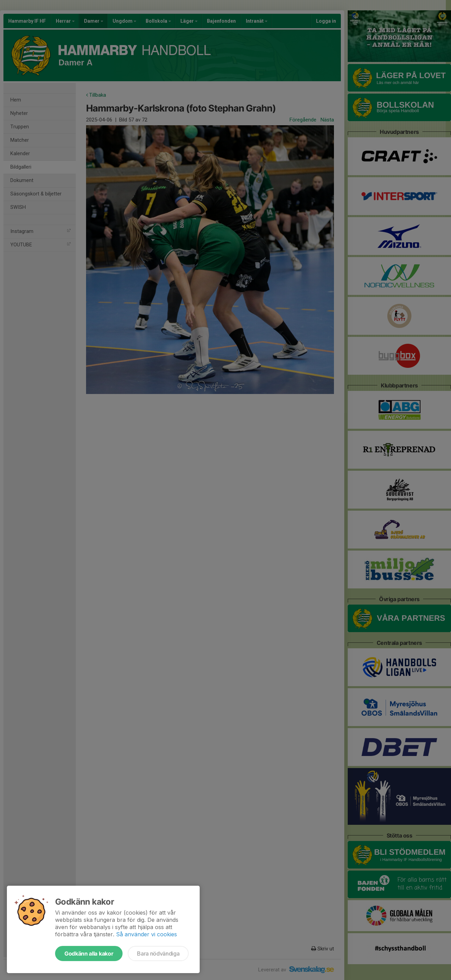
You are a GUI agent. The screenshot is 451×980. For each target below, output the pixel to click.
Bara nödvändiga (158, 954)
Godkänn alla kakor (89, 954)
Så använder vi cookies (146, 934)
